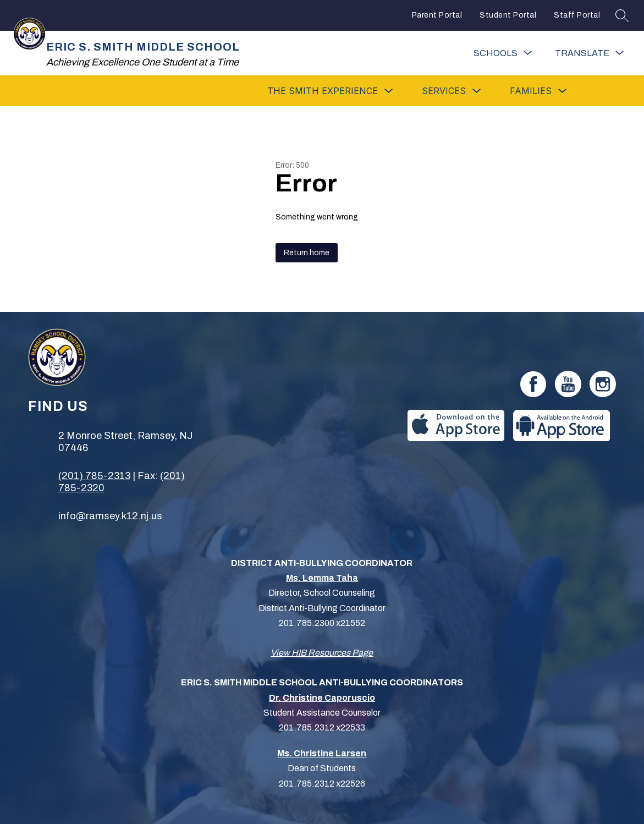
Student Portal (508, 15)
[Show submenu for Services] (444, 91)
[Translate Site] (589, 53)
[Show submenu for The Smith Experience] (323, 91)
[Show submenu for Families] (531, 91)
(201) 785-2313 (94, 476)
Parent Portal (437, 15)
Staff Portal (577, 15)
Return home (307, 253)
